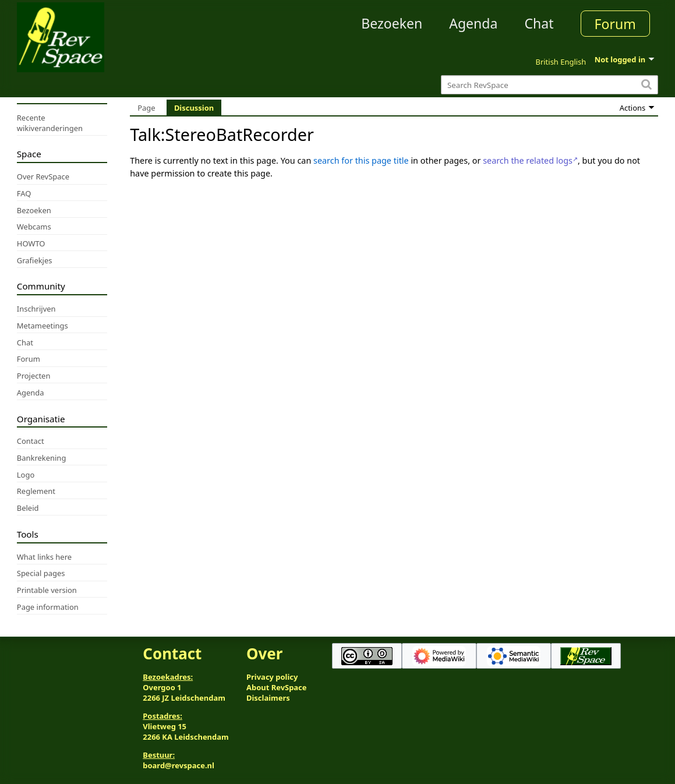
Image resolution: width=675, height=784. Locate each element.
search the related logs (528, 160)
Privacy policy (272, 677)
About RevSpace (277, 687)
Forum (615, 24)
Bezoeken (392, 23)
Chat (539, 23)
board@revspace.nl (179, 765)
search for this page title (361, 160)
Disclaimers (268, 698)
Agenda (473, 23)
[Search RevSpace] (549, 85)
